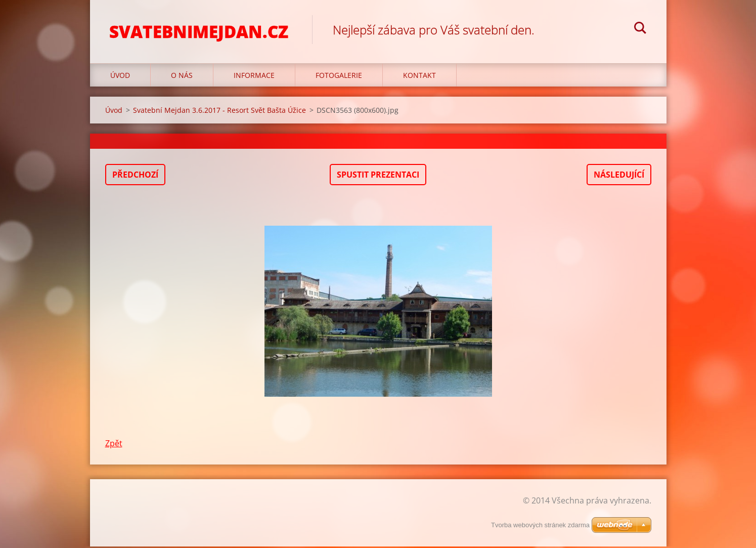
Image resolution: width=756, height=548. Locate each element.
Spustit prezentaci (378, 176)
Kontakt (419, 77)
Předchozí (135, 176)
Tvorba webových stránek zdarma (540, 526)
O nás (182, 77)
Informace (254, 77)
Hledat (640, 29)
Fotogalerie (339, 77)
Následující (619, 176)
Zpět (114, 445)
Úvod (120, 77)
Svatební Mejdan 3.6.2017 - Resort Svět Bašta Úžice (219, 112)
